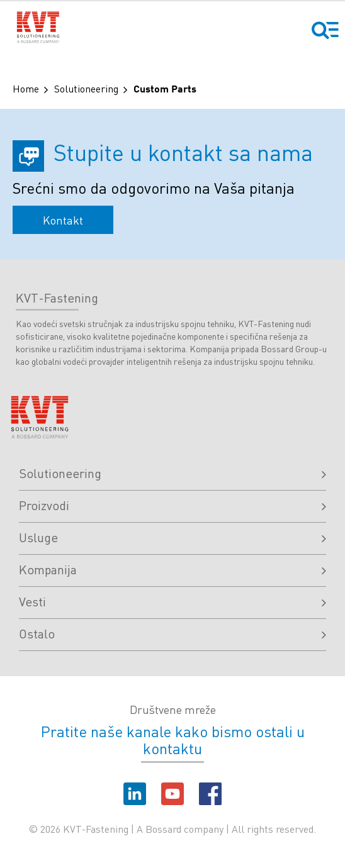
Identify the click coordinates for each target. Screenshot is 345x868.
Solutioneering (86, 88)
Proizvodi (172, 505)
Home (26, 88)
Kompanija (172, 569)
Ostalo (172, 633)
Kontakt (63, 220)
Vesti (172, 601)
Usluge (172, 537)
